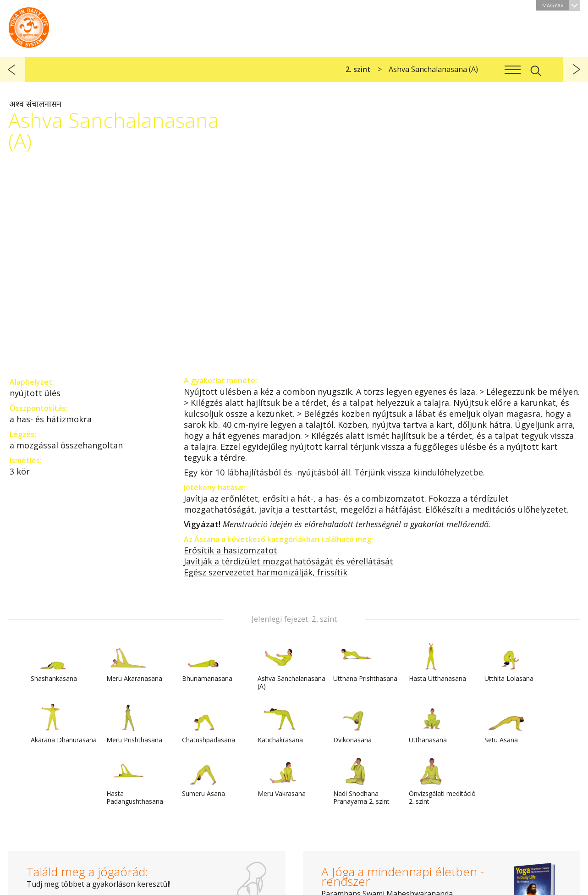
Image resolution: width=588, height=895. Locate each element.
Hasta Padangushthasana (135, 782)
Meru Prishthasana (134, 724)
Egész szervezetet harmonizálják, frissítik (266, 572)
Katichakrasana (280, 724)
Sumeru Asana (204, 778)
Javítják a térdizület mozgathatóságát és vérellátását (289, 561)
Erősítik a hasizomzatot (231, 550)
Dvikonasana (355, 724)
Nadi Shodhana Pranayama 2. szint (361, 782)
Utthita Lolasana (509, 663)
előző (13, 69)
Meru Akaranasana (134, 663)
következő (575, 69)
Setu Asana (506, 724)
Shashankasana (54, 663)
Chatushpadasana (209, 724)
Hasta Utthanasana (437, 663)
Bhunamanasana (207, 663)
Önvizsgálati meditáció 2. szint (442, 782)
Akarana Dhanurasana (64, 724)
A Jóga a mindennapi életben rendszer (29, 25)
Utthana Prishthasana (365, 663)
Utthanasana (431, 724)
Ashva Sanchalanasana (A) (291, 666)
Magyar (561, 5)
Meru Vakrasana (282, 778)
